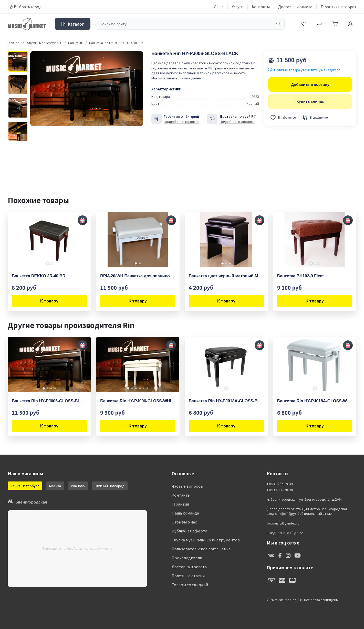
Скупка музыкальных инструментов (206, 540)
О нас (219, 7)
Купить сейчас (310, 101)
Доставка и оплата (295, 7)
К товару (49, 301)
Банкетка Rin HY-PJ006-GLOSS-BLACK (49, 401)
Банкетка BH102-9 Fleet (300, 276)
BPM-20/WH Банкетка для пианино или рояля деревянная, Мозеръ (138, 276)
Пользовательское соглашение (201, 549)
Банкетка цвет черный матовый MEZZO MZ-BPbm (226, 276)
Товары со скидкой (190, 585)
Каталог (73, 24)
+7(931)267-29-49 (280, 484)
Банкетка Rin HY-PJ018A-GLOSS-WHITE (315, 401)
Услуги (238, 7)
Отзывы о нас (184, 522)
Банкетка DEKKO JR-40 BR (39, 276)
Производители (187, 558)
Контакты (261, 7)
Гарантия (180, 504)
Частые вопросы (187, 486)
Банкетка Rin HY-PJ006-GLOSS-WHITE (138, 401)
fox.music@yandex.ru (283, 523)
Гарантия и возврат (339, 7)
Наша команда (185, 513)
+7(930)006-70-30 (280, 490)
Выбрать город (25, 7)
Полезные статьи (188, 576)
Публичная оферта (189, 531)
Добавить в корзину (310, 84)
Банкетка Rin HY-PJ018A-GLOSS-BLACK (226, 401)
